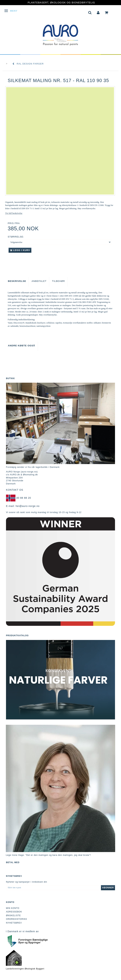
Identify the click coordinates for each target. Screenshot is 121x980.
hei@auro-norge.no (28, 506)
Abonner (108, 888)
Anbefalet (39, 281)
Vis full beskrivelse (14, 213)
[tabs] (90, 12)
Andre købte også (22, 346)
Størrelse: (16, 237)
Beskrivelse (17, 281)
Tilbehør (58, 281)
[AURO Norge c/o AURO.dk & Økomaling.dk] (60, 33)
